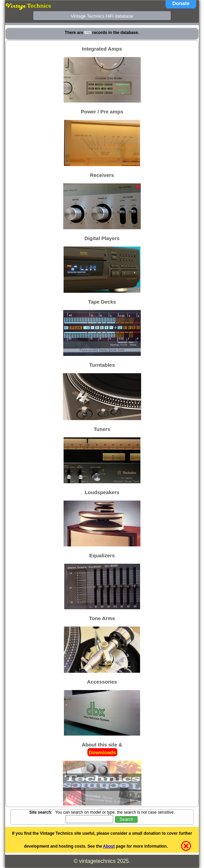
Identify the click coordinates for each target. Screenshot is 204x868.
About (109, 846)
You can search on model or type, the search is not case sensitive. (115, 812)
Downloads (102, 752)
